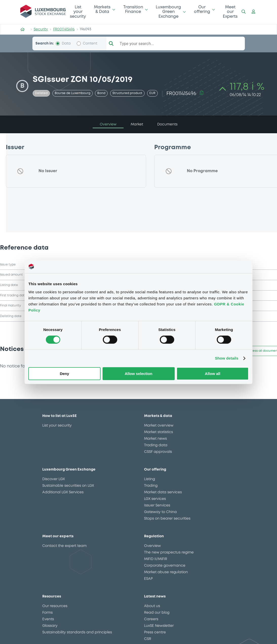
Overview (152, 546)
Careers (151, 619)
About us (152, 606)
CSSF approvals (158, 452)
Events (48, 619)
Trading (151, 486)
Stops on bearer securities (167, 519)
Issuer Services (157, 505)
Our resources (55, 606)
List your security (78, 12)
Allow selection (138, 374)
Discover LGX (54, 479)
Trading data (156, 445)
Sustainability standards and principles (77, 632)
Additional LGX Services (63, 492)
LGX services (155, 499)
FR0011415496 (64, 29)
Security (41, 29)
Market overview (159, 426)
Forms (47, 613)
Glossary (50, 626)
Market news (155, 439)
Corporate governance (165, 566)
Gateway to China (160, 512)
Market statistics (159, 432)
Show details (227, 358)
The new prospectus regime (169, 552)
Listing (150, 479)
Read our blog (157, 613)
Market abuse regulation (166, 572)
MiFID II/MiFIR (156, 559)
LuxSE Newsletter (159, 626)
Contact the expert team (64, 546)
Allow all (213, 374)
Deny (64, 374)
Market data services (163, 492)
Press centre (155, 632)
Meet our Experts (230, 12)
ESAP (148, 579)
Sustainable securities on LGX (68, 486)
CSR (148, 639)
